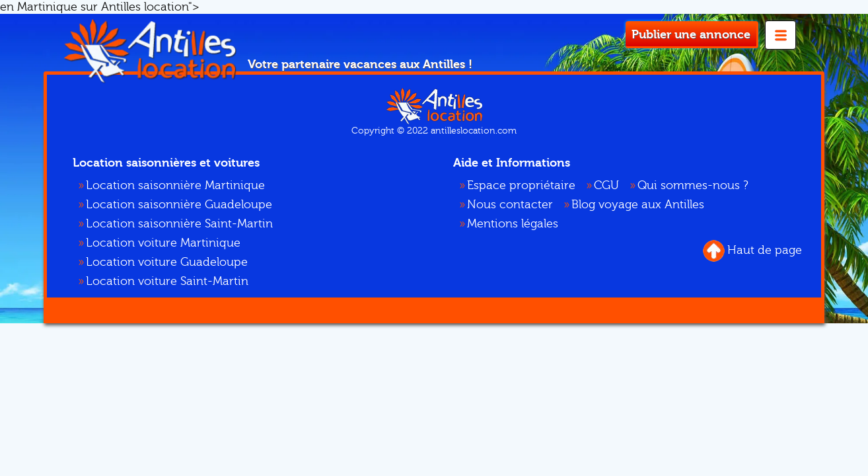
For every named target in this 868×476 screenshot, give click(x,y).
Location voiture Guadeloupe (167, 262)
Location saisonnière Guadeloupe (179, 205)
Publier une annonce (691, 35)
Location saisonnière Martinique (175, 185)
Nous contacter (510, 205)
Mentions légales (513, 224)
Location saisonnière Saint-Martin (179, 224)
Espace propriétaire (521, 185)
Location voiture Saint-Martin (167, 281)
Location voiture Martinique (163, 243)
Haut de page (752, 251)
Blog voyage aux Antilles (638, 205)
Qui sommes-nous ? (693, 185)
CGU (606, 185)
